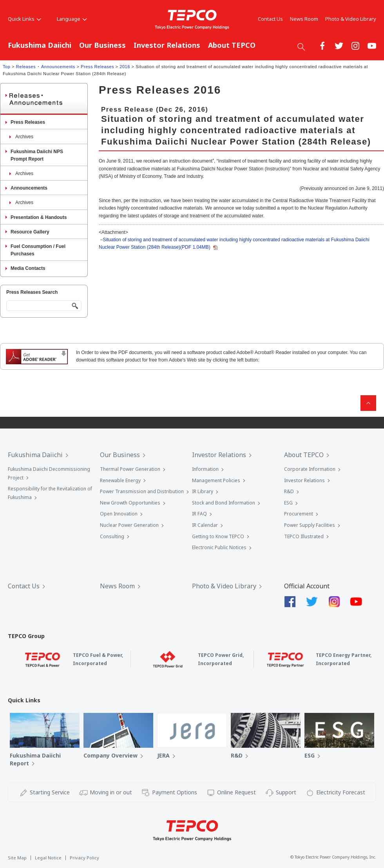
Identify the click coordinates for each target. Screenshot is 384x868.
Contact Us (270, 19)
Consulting (112, 536)
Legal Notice (48, 858)
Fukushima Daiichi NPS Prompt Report (37, 155)
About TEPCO (232, 45)
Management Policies (216, 480)
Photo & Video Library (351, 19)
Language (72, 19)
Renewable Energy (120, 480)
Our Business (102, 45)
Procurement (299, 514)
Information (205, 469)
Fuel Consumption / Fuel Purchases (38, 250)
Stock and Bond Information (224, 503)
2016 (125, 67)
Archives (24, 137)
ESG (288, 503)
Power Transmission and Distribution (142, 491)
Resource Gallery (30, 232)
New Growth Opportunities (130, 503)
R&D (289, 491)
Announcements (29, 188)
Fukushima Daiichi (40, 45)
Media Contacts (28, 268)
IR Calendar (205, 525)
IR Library (203, 491)
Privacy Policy (84, 858)
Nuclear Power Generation (129, 525)
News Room (304, 19)
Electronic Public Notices (219, 547)
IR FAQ (199, 514)
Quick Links (24, 19)
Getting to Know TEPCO (218, 536)
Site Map (17, 858)
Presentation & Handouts (39, 217)
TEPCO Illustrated (304, 536)
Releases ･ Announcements (46, 67)
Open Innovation (119, 514)
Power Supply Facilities (310, 525)
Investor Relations (167, 45)
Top (6, 67)
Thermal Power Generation (130, 469)
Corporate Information (310, 469)
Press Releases (97, 67)
